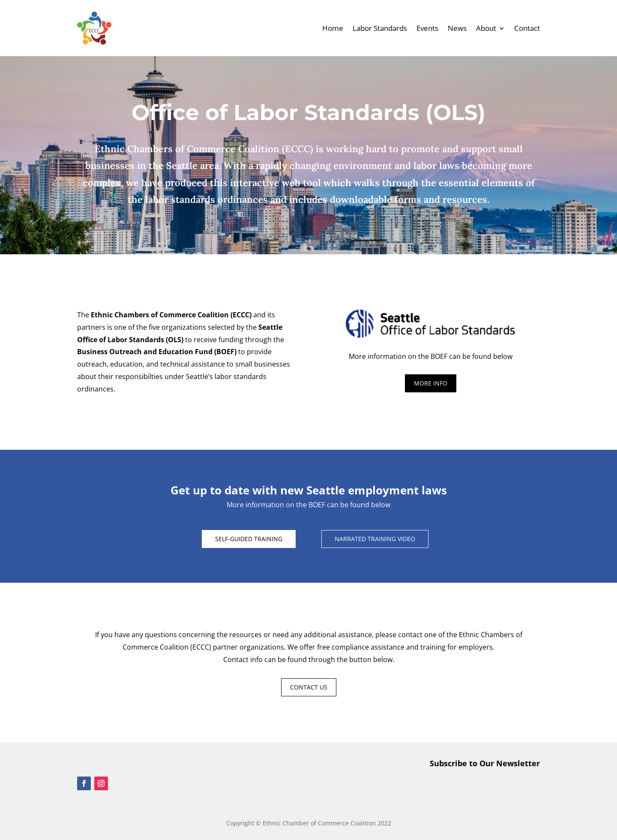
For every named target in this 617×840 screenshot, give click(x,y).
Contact (527, 28)
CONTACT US (309, 687)
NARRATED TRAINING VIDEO (375, 539)
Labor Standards (380, 28)
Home (333, 28)
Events (427, 28)
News (457, 28)
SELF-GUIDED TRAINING (249, 539)
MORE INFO (431, 383)
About (486, 28)
